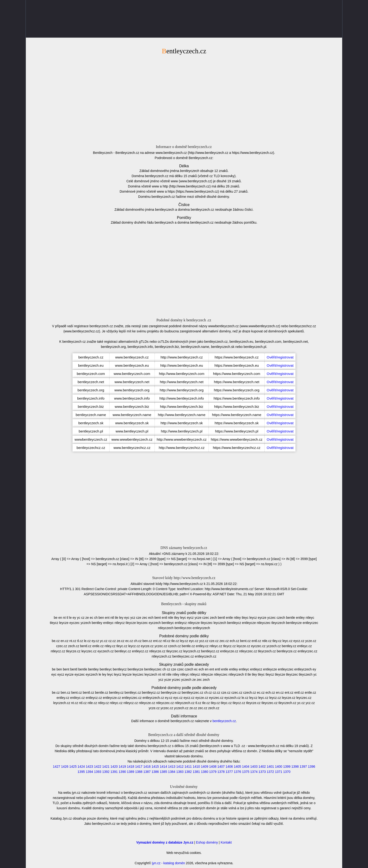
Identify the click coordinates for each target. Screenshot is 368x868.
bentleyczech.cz (224, 721)
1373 (262, 772)
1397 (303, 767)
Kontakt (226, 842)
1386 (155, 772)
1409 (205, 767)
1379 (213, 772)
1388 (139, 772)
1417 (139, 767)
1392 (106, 772)
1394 (89, 772)
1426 (65, 767)
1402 (262, 767)
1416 (147, 767)
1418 (131, 767)
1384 (172, 772)
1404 (246, 767)
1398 (295, 767)
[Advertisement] (184, 99)
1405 (237, 767)
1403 (254, 767)
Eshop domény (207, 842)
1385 (163, 772)
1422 (98, 767)
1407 (221, 767)
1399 (287, 767)
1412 (180, 767)
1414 (163, 767)
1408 (213, 767)
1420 (114, 767)
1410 (196, 767)
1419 (122, 767)
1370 (287, 772)
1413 (172, 767)
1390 (122, 772)
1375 (246, 772)
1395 (81, 772)
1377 (229, 772)
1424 (81, 767)
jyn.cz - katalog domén (169, 863)
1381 (196, 772)
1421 (106, 767)
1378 (221, 772)
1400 (278, 767)
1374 (254, 772)
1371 (278, 772)
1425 (73, 767)
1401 (270, 767)
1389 (131, 772)
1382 (188, 772)
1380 (205, 772)
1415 (155, 767)
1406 (229, 767)
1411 (188, 767)
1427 (56, 767)
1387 (147, 772)
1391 (114, 772)
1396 (312, 767)
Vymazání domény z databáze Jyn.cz (165, 842)
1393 (98, 772)
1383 (180, 772)
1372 (270, 772)
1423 (89, 767)
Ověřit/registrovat (280, 357)
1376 (237, 772)
